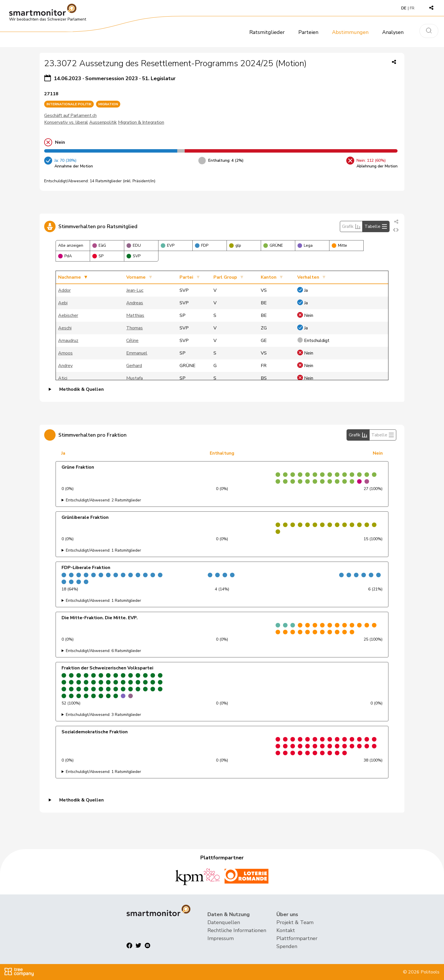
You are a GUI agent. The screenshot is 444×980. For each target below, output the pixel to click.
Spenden (287, 946)
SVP (134, 256)
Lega (305, 245)
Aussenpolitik (103, 122)
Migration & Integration (141, 122)
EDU (134, 245)
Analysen (393, 32)
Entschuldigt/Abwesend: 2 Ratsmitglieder (103, 500)
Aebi (63, 303)
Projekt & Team (295, 922)
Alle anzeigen (71, 245)
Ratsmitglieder (267, 32)
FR (412, 8)
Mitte (339, 245)
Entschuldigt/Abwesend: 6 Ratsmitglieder (103, 651)
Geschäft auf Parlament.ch (70, 116)
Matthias (135, 315)
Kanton (269, 277)
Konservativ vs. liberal (66, 122)
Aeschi (65, 328)
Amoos (65, 353)
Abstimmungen (350, 32)
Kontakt (286, 930)
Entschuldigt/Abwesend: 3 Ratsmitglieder (103, 715)
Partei (186, 277)
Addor (64, 290)
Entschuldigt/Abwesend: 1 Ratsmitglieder (103, 550)
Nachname (70, 277)
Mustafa (135, 378)
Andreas (135, 303)
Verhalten (308, 277)
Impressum (221, 938)
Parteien (308, 32)
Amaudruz (68, 341)
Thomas (135, 328)
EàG (99, 245)
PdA (65, 256)
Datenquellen (224, 922)
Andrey (65, 366)
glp (235, 245)
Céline (132, 341)
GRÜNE (273, 245)
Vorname (136, 277)
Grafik (351, 226)
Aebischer (68, 315)
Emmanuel (137, 353)
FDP (202, 245)
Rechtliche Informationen (237, 930)
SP (98, 256)
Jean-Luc (135, 290)
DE (404, 8)
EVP (168, 245)
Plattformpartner (297, 938)
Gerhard (134, 366)
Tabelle (376, 226)
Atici (63, 378)
